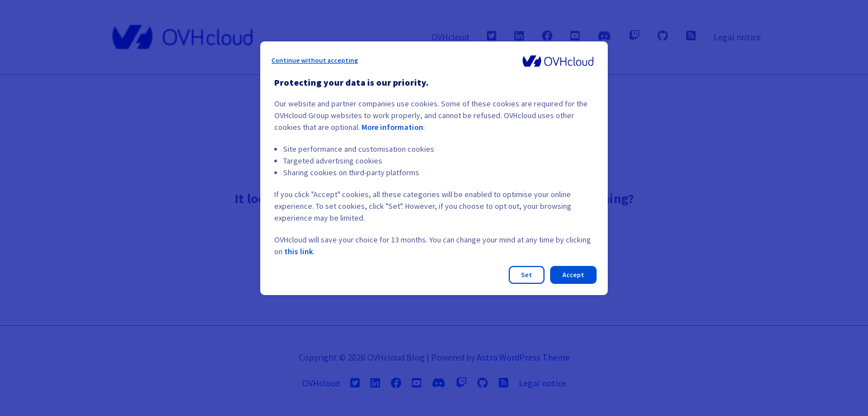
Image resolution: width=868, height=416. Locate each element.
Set (527, 275)
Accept (573, 275)
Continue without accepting (315, 60)
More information (392, 127)
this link (299, 251)
